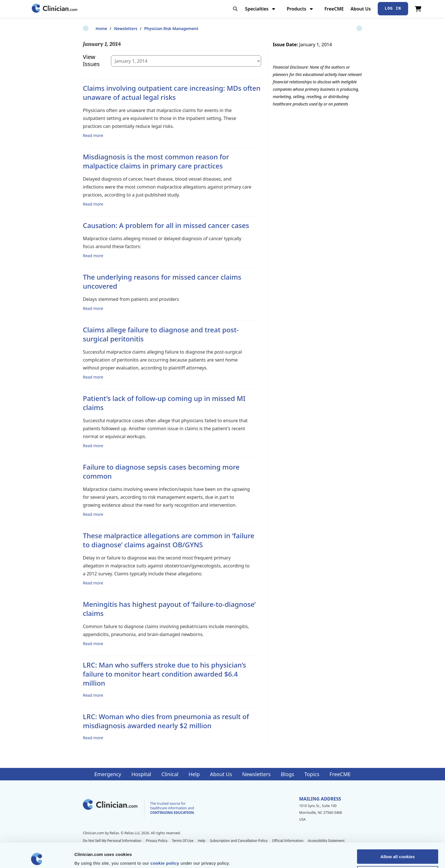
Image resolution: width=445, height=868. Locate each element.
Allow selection (397, 849)
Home (89, 28)
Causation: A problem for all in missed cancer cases (166, 225)
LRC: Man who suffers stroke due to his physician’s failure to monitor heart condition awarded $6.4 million (164, 674)
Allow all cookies (398, 832)
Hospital (141, 774)
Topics (312, 774)
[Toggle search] (235, 9)
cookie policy (165, 838)
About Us (361, 9)
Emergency (108, 774)
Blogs (288, 774)
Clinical (170, 774)
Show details (298, 857)
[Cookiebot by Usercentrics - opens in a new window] (37, 857)
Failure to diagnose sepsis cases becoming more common (161, 471)
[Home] (54, 9)
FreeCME (334, 9)
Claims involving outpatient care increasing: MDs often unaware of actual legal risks (172, 93)
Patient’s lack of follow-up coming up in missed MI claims (164, 403)
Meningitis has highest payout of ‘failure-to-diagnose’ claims (169, 609)
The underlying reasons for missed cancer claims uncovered (162, 281)
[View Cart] (418, 9)
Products (300, 9)
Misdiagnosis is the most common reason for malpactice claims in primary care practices (156, 161)
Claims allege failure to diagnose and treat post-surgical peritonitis (161, 334)
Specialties (261, 9)
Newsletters (113, 28)
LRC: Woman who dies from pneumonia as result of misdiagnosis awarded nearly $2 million (166, 721)
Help (194, 774)
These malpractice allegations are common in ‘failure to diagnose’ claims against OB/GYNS (169, 540)
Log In (393, 9)
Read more (93, 135)
